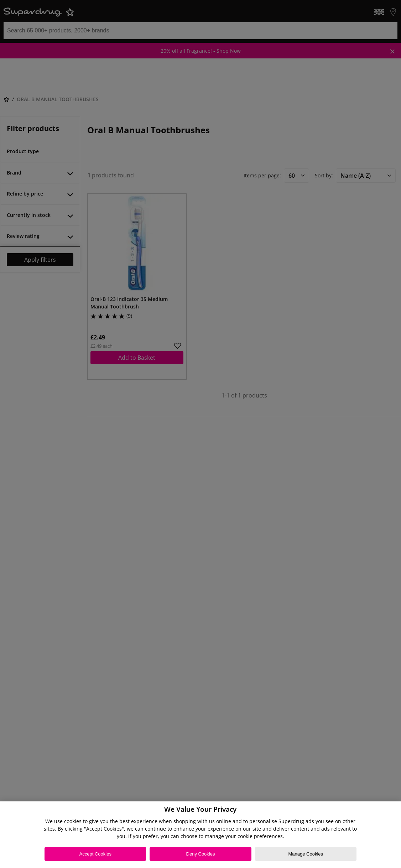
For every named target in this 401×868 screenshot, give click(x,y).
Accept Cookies (95, 854)
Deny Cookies (201, 854)
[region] (200, 835)
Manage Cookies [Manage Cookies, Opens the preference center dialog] (306, 854)
